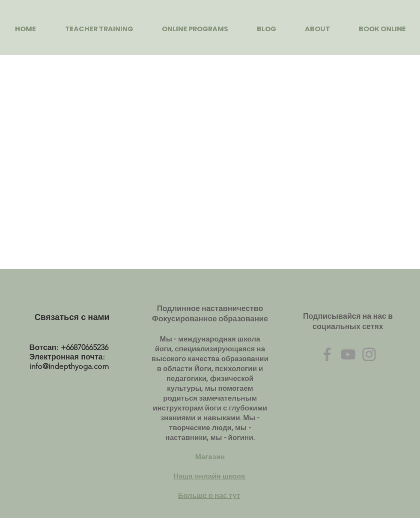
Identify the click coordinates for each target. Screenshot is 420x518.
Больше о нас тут (209, 496)
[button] (99, 29)
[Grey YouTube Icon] (348, 354)
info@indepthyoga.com (69, 366)
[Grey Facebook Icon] (327, 354)
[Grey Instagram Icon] (369, 354)
